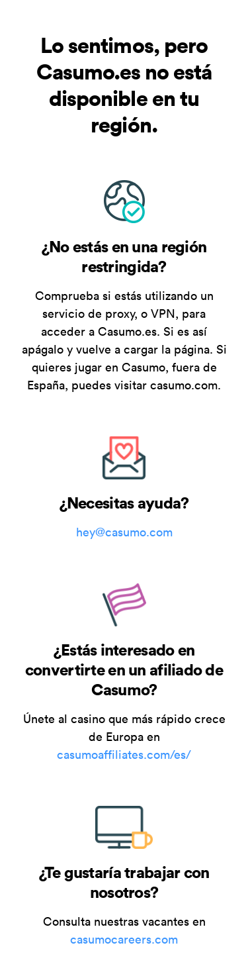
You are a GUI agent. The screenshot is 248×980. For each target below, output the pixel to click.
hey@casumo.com (124, 532)
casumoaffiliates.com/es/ (124, 755)
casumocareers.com (124, 939)
